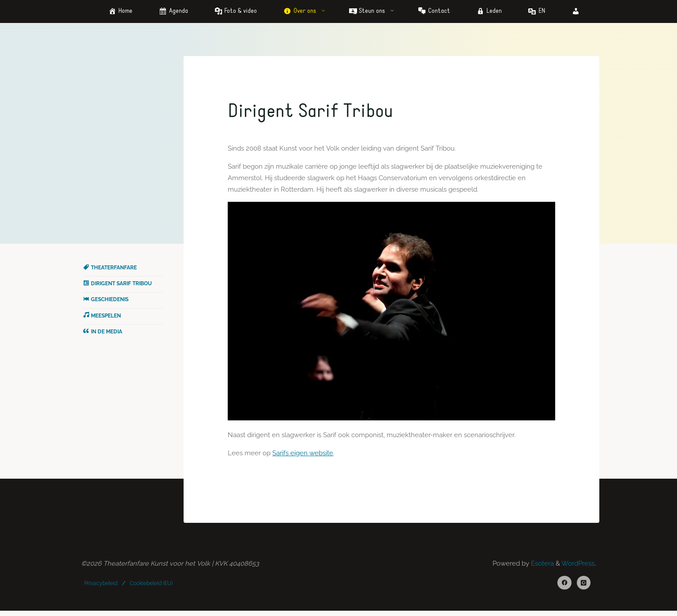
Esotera (542, 567)
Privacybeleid (101, 587)
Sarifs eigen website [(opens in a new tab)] (304, 456)
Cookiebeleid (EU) (152, 587)
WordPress (578, 567)
